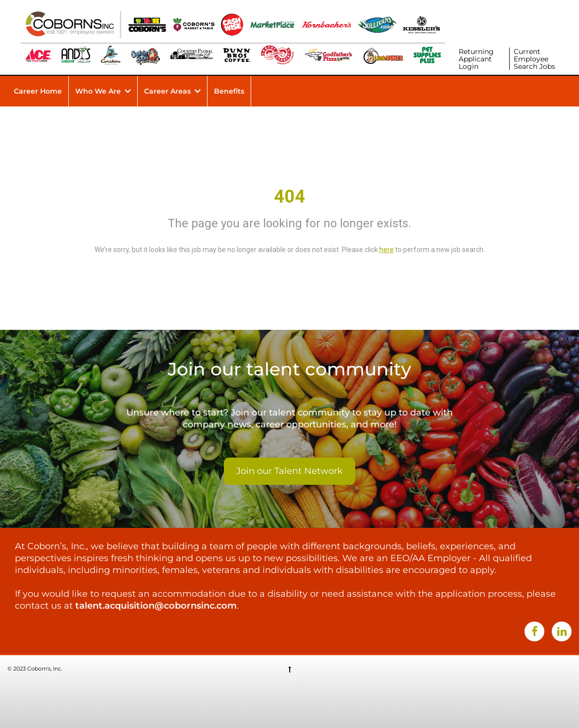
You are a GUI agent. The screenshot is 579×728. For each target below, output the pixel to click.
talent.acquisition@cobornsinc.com (156, 606)
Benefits (229, 91)
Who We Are (98, 91)
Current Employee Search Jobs (534, 59)
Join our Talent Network (289, 471)
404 (289, 197)
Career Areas (167, 91)
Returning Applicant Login (476, 59)
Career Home (38, 91)
